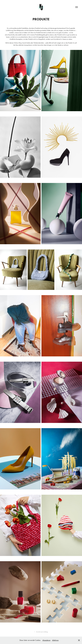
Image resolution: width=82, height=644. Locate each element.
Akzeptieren (46, 640)
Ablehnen (55, 640)
